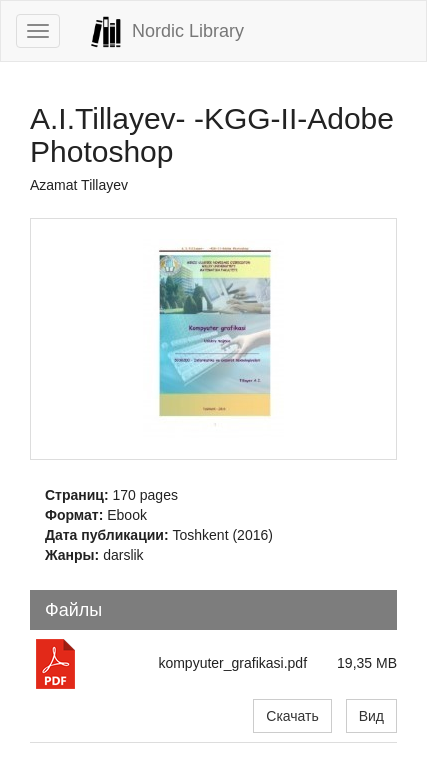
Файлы (73, 610)
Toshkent (201, 535)
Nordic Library (167, 32)
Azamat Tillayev (79, 185)
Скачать (292, 716)
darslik (123, 555)
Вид (371, 716)
